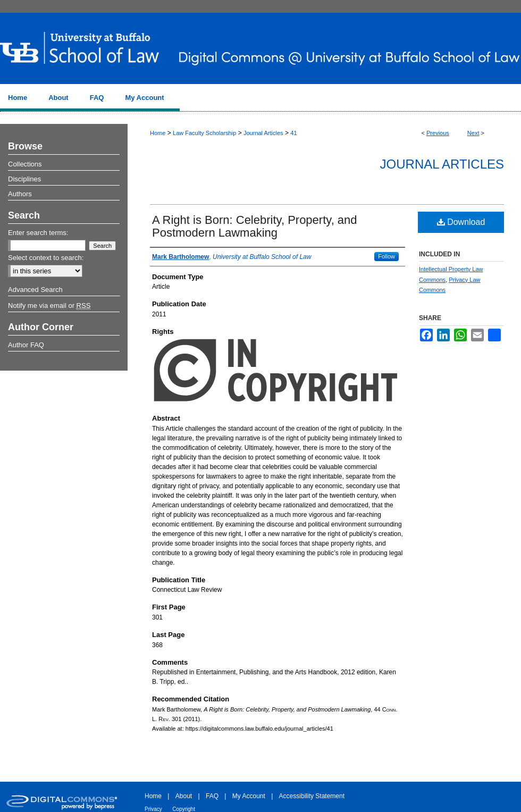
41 (293, 133)
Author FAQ (26, 345)
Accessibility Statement (312, 796)
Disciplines (24, 179)
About (184, 796)
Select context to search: (46, 258)
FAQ (212, 796)
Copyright (184, 809)
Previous (438, 133)
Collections (25, 164)
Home (158, 133)
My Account (249, 796)
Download (461, 222)
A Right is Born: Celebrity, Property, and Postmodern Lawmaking (255, 226)
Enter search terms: (38, 233)
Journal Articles (263, 133)
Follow (386, 256)
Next (473, 133)
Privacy (153, 809)
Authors (20, 194)
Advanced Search (35, 290)
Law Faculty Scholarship (204, 133)
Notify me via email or (49, 306)
